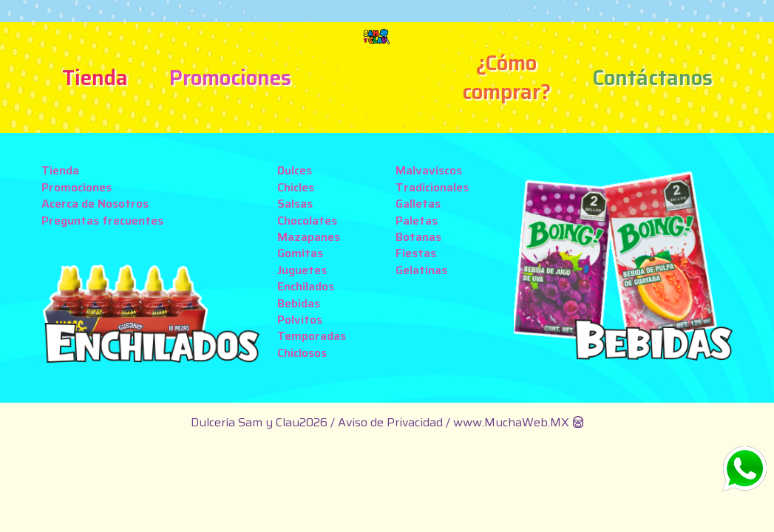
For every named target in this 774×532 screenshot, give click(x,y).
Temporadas (312, 336)
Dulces (295, 170)
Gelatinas (421, 270)
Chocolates (307, 221)
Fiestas (416, 253)
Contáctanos (652, 78)
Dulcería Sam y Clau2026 (259, 422)
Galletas (418, 204)
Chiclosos (302, 353)
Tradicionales (432, 187)
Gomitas (300, 253)
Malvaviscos (429, 170)
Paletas (417, 221)
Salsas (295, 204)
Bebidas (299, 303)
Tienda (95, 78)
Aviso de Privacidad (392, 422)
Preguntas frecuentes (102, 221)
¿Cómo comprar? (506, 77)
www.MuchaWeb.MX (511, 422)
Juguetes (302, 270)
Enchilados (306, 286)
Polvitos (300, 320)
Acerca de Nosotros (95, 204)
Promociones (230, 78)
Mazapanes (309, 237)
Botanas (418, 237)
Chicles (296, 187)
